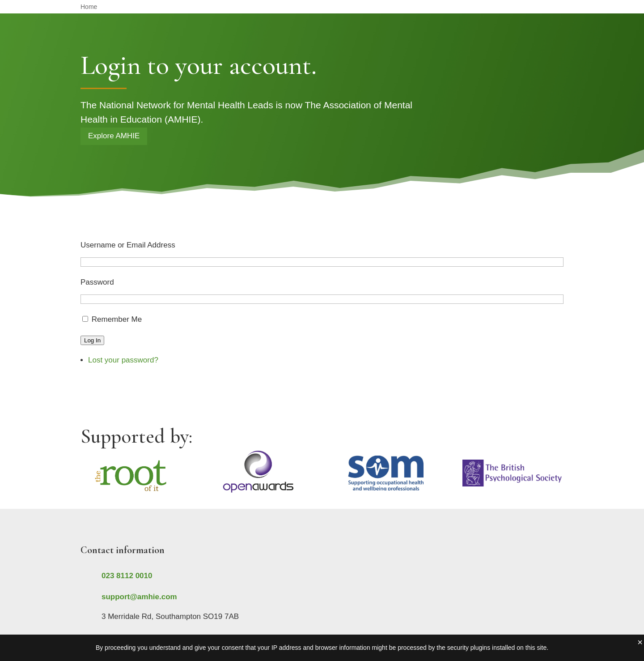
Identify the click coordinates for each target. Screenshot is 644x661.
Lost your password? (123, 360)
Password (97, 282)
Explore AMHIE (114, 136)
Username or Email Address (128, 245)
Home (89, 7)
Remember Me (117, 319)
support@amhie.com (139, 597)
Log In (92, 340)
